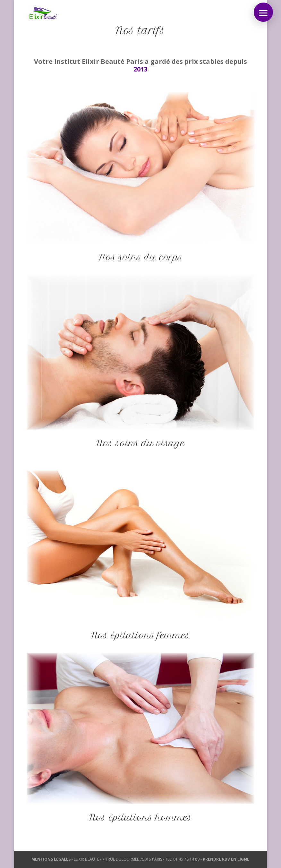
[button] (263, 12)
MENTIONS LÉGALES (51, 859)
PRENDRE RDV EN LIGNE (226, 859)
